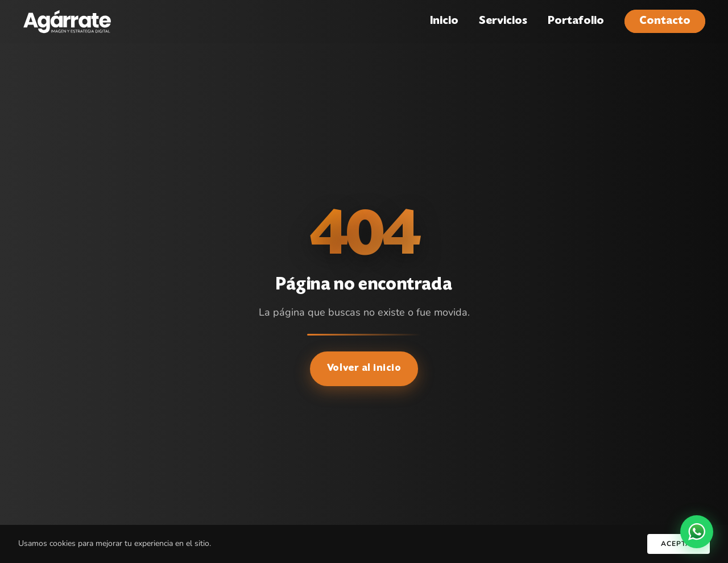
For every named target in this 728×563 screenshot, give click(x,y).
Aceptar (679, 544)
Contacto (665, 21)
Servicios (503, 21)
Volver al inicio (364, 369)
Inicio (444, 21)
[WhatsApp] (697, 532)
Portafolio (576, 21)
